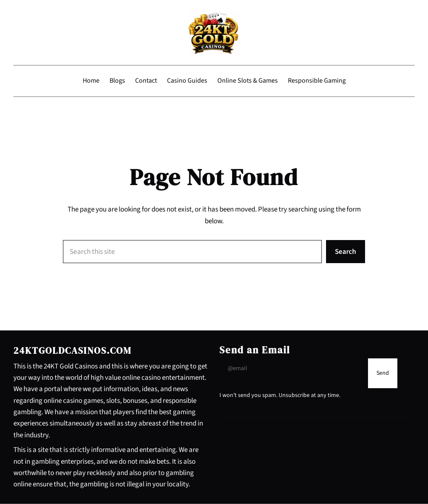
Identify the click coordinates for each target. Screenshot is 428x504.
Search (346, 252)
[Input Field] (292, 368)
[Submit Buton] (383, 373)
